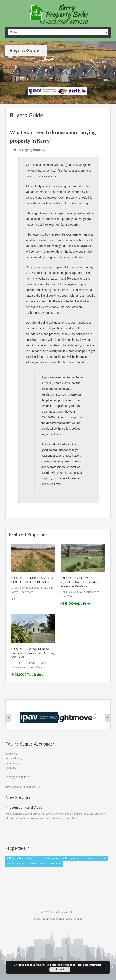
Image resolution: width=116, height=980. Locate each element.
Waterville (56, 864)
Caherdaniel (53, 858)
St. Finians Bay (17, 864)
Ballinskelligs (16, 858)
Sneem (103, 858)
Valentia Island (38, 864)
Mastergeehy (71, 858)
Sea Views (89, 858)
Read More (27, 592)
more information (92, 965)
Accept (60, 969)
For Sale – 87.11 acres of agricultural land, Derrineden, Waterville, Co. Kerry (80, 582)
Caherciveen (35, 858)
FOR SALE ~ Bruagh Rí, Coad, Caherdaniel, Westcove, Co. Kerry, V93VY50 (33, 653)
